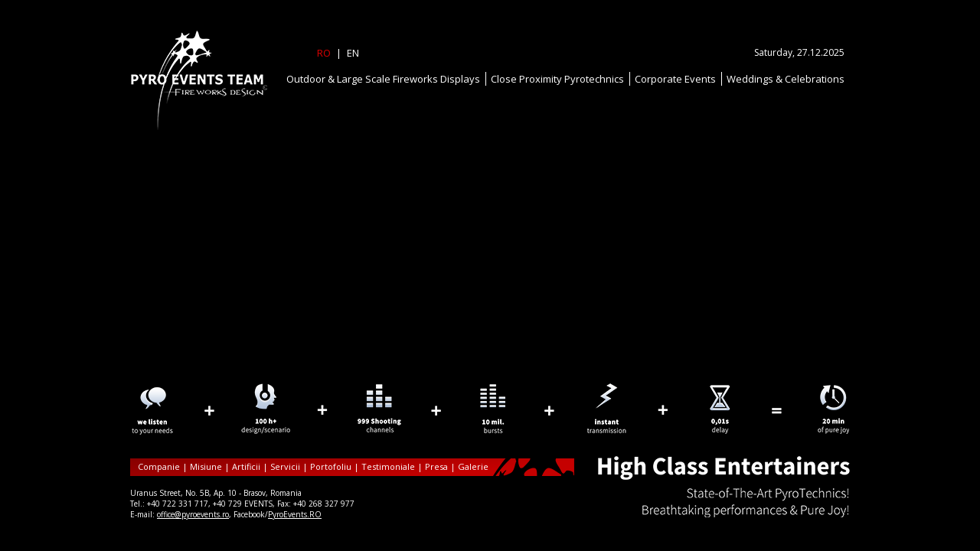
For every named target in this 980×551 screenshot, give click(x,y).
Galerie (473, 466)
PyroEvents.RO (295, 514)
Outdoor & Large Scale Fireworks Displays (383, 79)
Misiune (206, 466)
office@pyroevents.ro (193, 514)
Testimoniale (388, 466)
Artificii (246, 466)
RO (324, 53)
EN (353, 53)
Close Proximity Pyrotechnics (557, 79)
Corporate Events (675, 79)
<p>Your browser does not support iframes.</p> (490, 402)
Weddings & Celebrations (786, 79)
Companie (159, 466)
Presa (436, 466)
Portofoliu (331, 466)
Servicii (285, 466)
